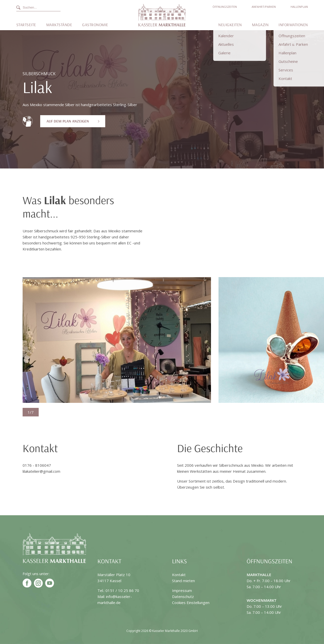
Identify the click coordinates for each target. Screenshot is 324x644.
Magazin (260, 25)
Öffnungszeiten (225, 7)
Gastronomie (95, 25)
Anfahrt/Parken (264, 7)
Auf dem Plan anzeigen (68, 121)
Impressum (182, 590)
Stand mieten (183, 581)
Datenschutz (183, 596)
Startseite (26, 25)
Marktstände (59, 25)
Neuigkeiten (230, 25)
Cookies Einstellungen (191, 603)
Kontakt (179, 575)
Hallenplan (299, 7)
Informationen (293, 25)
